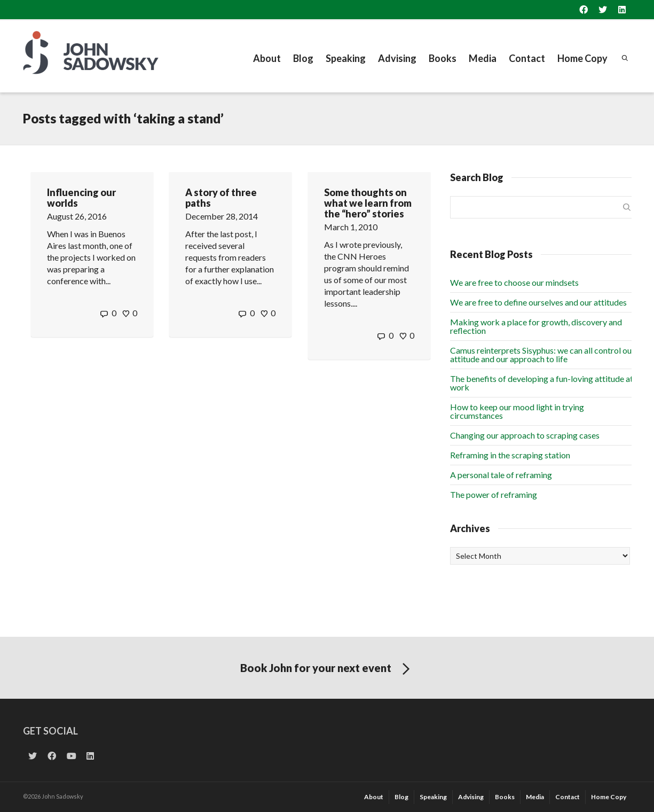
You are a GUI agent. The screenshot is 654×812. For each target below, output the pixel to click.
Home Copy (582, 58)
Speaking (346, 58)
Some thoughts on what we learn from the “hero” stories (368, 203)
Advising (397, 58)
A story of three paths (221, 198)
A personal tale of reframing (501, 475)
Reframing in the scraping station (510, 455)
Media (483, 58)
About (267, 58)
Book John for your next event (327, 669)
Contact (527, 58)
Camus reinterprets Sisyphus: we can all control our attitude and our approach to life (542, 354)
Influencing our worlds (81, 198)
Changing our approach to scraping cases (525, 435)
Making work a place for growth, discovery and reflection (536, 326)
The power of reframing (494, 494)
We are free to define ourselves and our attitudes (538, 302)
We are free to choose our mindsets (514, 282)
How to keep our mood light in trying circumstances (517, 411)
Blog (303, 58)
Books (443, 58)
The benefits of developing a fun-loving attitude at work (542, 383)
